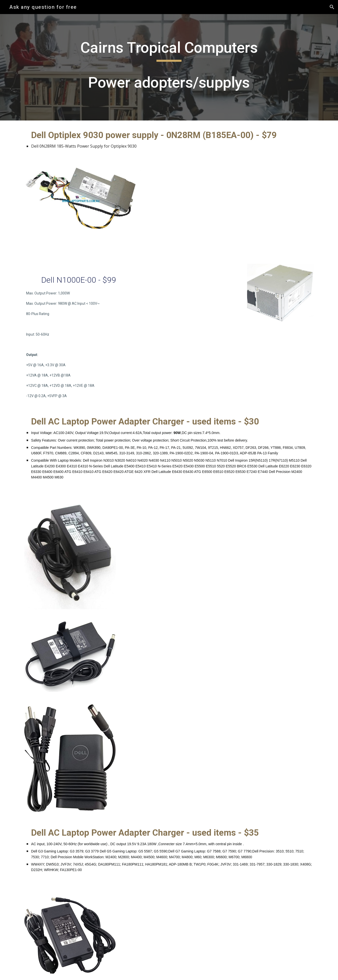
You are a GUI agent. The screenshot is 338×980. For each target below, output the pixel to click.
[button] (332, 7)
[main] (169, 67)
